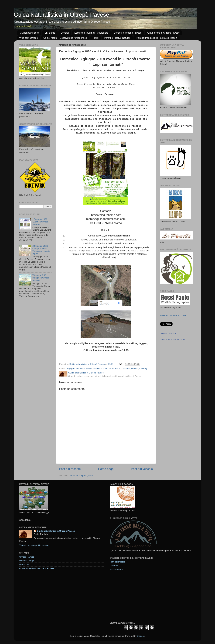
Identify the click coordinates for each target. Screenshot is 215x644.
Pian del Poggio (27, 561)
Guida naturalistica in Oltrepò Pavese (56, 531)
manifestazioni (100, 368)
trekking (143, 368)
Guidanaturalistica (29, 33)
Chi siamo (50, 33)
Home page (106, 469)
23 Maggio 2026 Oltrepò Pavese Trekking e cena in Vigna (41, 250)
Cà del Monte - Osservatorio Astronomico (65, 38)
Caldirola (114, 566)
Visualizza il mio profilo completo (35, 545)
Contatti (65, 33)
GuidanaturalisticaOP (168, 333)
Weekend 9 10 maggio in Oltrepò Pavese (41, 278)
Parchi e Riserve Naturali (117, 38)
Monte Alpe (25, 565)
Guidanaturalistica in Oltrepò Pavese (37, 568)
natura (111, 368)
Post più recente (70, 469)
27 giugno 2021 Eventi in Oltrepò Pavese (40, 222)
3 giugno (71, 368)
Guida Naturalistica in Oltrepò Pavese (61, 15)
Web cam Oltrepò (29, 38)
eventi (89, 368)
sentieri (135, 368)
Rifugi (96, 38)
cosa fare (81, 368)
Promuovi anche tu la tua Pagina (173, 339)
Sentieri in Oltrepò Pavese (128, 33)
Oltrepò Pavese (123, 368)
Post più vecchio (142, 469)
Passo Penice (117, 569)
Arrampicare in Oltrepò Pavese (163, 33)
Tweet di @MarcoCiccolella (173, 315)
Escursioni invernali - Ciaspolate (91, 33)
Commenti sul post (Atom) (81, 476)
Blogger (141, 636)
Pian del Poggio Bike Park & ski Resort (156, 38)
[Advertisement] (134, 596)
